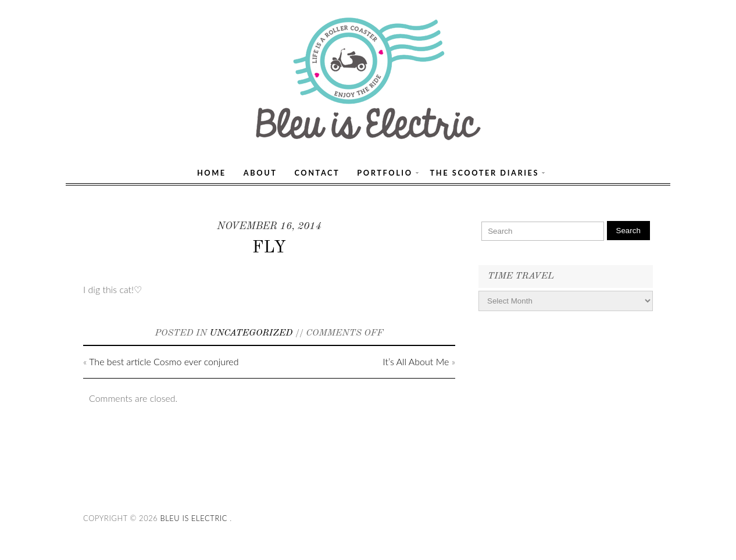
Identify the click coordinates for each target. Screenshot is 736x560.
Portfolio (385, 173)
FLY (269, 248)
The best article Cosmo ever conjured (164, 361)
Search (628, 231)
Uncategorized (251, 333)
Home (212, 173)
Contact (317, 173)
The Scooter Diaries (485, 173)
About (260, 173)
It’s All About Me (416, 361)
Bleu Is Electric (194, 518)
